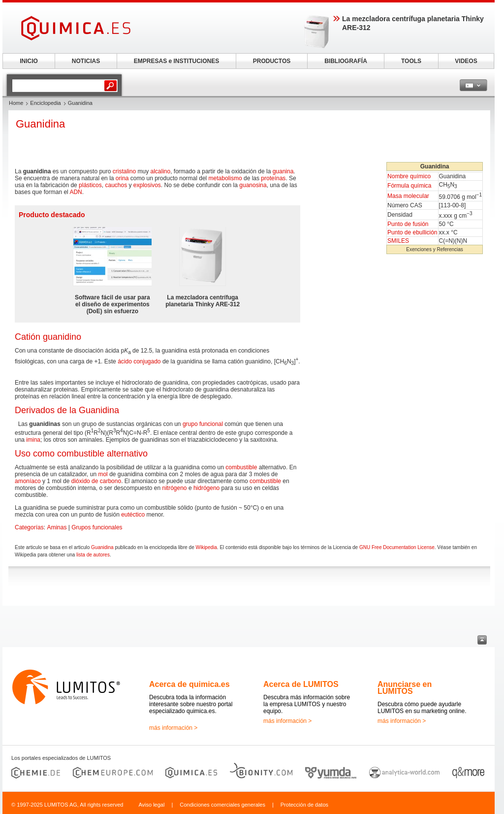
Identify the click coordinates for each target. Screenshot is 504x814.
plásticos (90, 185)
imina (33, 440)
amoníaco (28, 481)
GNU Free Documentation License (397, 547)
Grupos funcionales (97, 527)
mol (103, 474)
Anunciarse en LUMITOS (405, 688)
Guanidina (102, 547)
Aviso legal (151, 805)
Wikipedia (206, 547)
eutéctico (133, 515)
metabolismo (225, 178)
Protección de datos (304, 805)
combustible (241, 467)
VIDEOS (466, 61)
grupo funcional (203, 424)
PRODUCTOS (272, 61)
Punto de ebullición (412, 232)
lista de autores (93, 555)
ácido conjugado (139, 361)
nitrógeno (175, 488)
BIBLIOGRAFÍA (346, 61)
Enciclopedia (45, 103)
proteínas (273, 178)
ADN (76, 192)
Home (16, 103)
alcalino (160, 171)
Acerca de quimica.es (189, 684)
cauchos (116, 185)
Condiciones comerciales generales (222, 805)
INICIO (29, 61)
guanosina (253, 185)
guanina (283, 171)
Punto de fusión (408, 224)
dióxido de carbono (96, 481)
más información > (173, 728)
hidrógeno (206, 488)
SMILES (398, 241)
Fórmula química (409, 186)
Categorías (29, 527)
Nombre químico (409, 176)
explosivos (147, 185)
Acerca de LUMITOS (301, 684)
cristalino (124, 171)
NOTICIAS (86, 61)
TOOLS (411, 61)
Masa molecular (408, 196)
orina (122, 178)
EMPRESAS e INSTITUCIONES (176, 61)
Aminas (57, 527)
